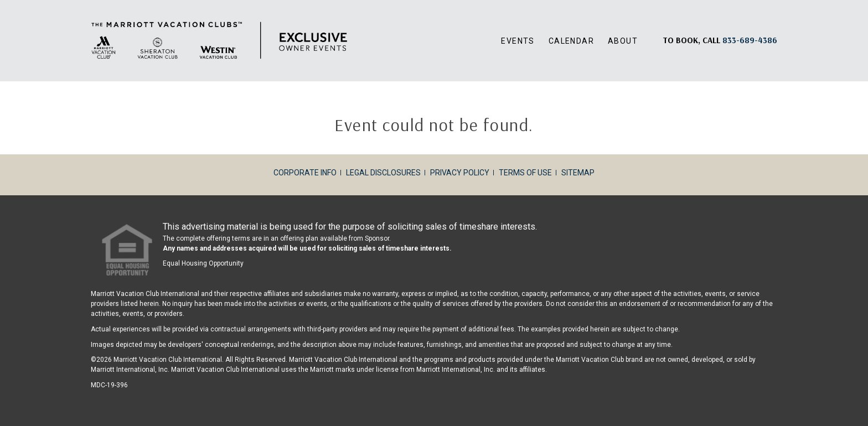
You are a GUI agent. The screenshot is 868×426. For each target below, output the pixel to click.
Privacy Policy (460, 173)
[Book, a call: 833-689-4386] (750, 40)
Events (518, 41)
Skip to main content (0, 0)
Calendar (571, 41)
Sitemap (578, 173)
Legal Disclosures (383, 173)
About (623, 41)
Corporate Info (305, 173)
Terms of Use (525, 173)
